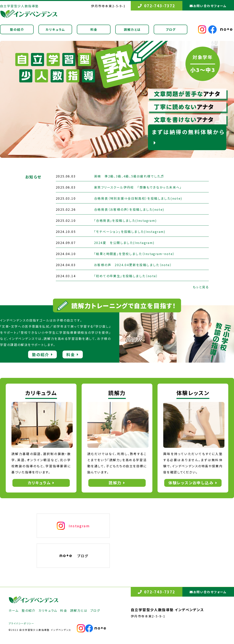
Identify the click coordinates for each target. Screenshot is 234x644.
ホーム (14, 610)
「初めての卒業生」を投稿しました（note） (126, 276)
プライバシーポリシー (21, 623)
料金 (94, 29)
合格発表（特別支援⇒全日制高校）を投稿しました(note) (138, 198)
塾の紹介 (17, 29)
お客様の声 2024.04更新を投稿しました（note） (133, 265)
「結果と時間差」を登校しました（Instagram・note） (134, 254)
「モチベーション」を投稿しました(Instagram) (130, 232)
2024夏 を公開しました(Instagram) (124, 243)
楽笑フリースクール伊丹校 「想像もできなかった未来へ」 (138, 187)
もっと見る (201, 287)
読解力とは (132, 29)
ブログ (171, 29)
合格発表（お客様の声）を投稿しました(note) (129, 209)
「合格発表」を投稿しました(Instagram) (126, 220)
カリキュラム (55, 29)
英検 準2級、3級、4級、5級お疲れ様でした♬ (129, 176)
